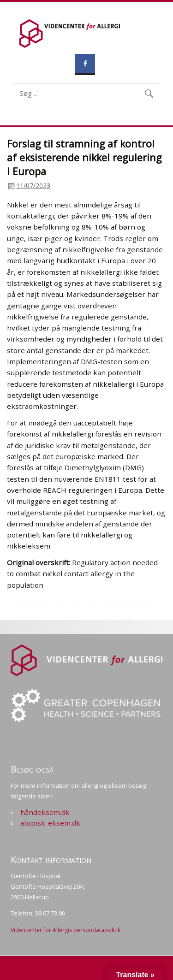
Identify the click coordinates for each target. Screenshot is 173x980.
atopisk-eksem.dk (50, 823)
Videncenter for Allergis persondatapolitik (66, 930)
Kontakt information (51, 859)
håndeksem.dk (45, 812)
